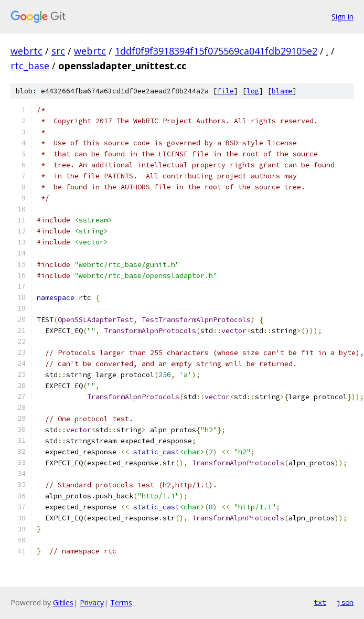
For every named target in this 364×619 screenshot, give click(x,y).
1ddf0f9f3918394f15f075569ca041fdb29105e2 (216, 51)
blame (282, 91)
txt (320, 602)
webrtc (26, 51)
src (58, 51)
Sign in (342, 17)
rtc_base (30, 66)
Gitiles (63, 602)
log (253, 91)
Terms (121, 602)
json (345, 602)
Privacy (92, 602)
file (226, 91)
